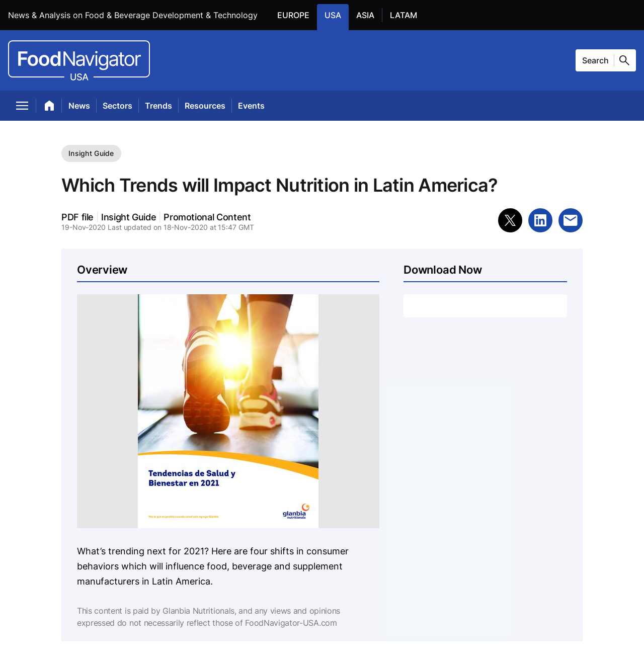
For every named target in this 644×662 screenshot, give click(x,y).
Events (251, 106)
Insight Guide (91, 153)
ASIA (369, 15)
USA (337, 15)
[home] (50, 108)
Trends (158, 106)
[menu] (22, 108)
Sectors (117, 106)
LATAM (407, 15)
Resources (205, 106)
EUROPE (297, 15)
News (79, 106)
